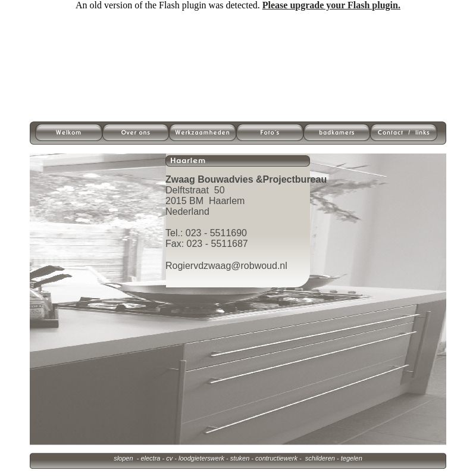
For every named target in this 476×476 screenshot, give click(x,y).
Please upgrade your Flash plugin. (331, 5)
